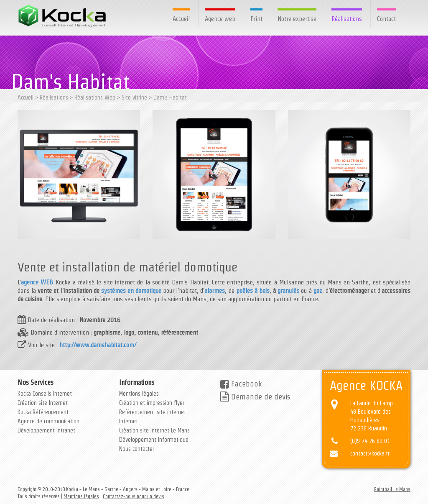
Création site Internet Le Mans (154, 430)
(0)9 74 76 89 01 (370, 441)
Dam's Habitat (170, 97)
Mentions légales (139, 394)
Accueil (181, 19)
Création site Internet (43, 403)
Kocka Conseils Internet (45, 394)
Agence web (220, 19)
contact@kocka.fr (370, 453)
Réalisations (347, 19)
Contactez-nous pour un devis (134, 496)
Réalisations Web (95, 97)
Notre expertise (297, 19)
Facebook (241, 384)
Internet (129, 421)
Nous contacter (137, 449)
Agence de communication (48, 421)
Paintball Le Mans (392, 489)
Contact (386, 19)
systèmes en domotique (131, 290)
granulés (288, 290)
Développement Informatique (154, 440)
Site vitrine (134, 97)
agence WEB (37, 282)
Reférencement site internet (153, 412)
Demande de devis (255, 397)
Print (256, 19)
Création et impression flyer (152, 403)
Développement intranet (46, 430)
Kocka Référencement (43, 412)
